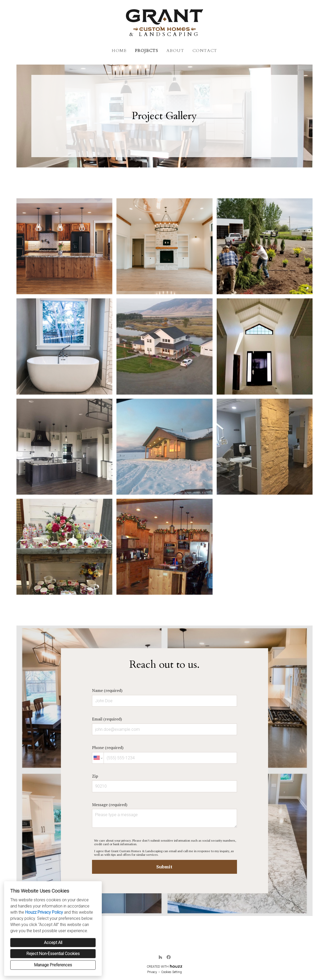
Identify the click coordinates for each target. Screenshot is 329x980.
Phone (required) (164, 754)
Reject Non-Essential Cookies (53, 954)
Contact (205, 51)
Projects (147, 51)
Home (119, 51)
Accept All (53, 943)
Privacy (152, 972)
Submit (164, 867)
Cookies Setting (171, 972)
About (175, 51)
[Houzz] (160, 957)
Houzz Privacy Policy (44, 912)
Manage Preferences (53, 965)
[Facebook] (169, 957)
